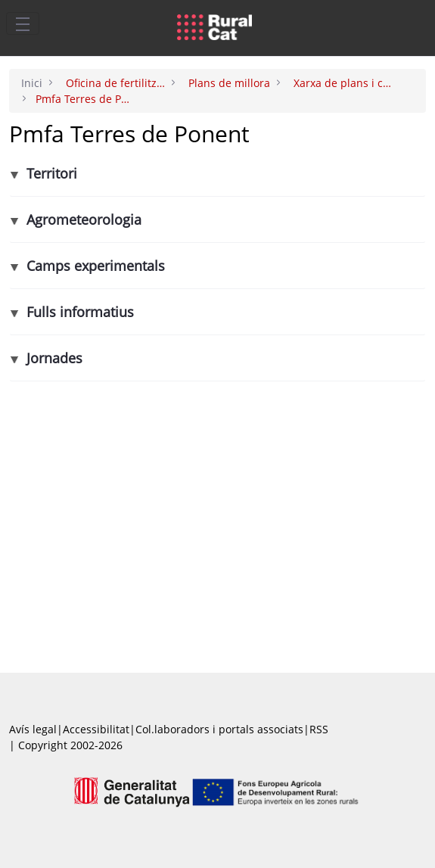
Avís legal (33, 729)
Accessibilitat (96, 729)
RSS (319, 729)
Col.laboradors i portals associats (219, 729)
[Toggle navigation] (23, 23)
